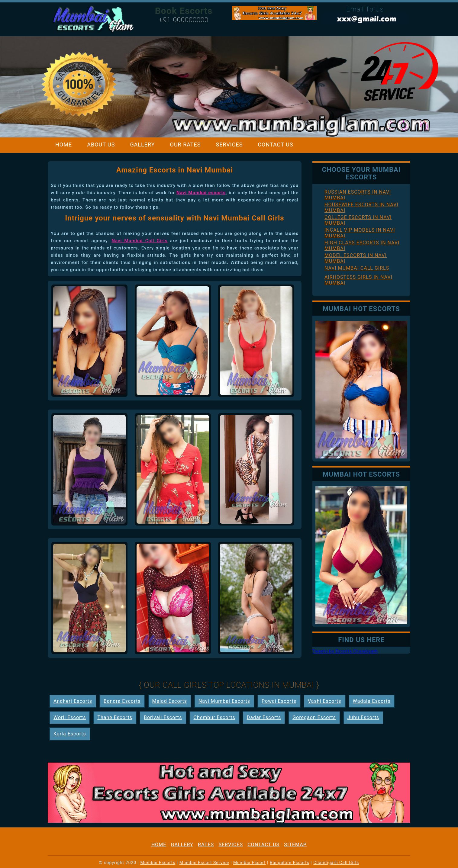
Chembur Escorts (214, 717)
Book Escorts (184, 11)
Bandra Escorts (122, 701)
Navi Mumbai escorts (201, 193)
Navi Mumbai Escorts (224, 701)
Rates (206, 845)
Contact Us (275, 145)
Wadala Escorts (372, 701)
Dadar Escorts (264, 717)
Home (64, 145)
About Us (101, 145)
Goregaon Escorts (314, 717)
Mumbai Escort (250, 863)
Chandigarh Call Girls (336, 863)
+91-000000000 (184, 20)
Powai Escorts (279, 701)
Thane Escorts (115, 717)
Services (229, 145)
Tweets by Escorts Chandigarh (345, 651)
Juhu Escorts (363, 717)
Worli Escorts (70, 717)
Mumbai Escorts (158, 863)
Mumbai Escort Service (204, 863)
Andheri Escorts (73, 701)
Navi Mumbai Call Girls (139, 241)
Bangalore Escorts (290, 863)
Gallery (142, 145)
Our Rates (185, 145)
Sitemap (295, 845)
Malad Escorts (170, 701)
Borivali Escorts (163, 717)
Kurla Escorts (70, 734)
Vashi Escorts (325, 701)
